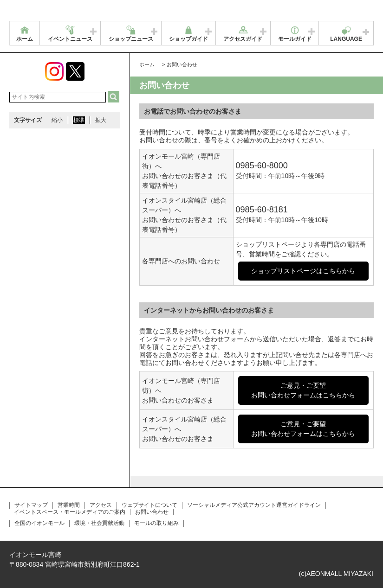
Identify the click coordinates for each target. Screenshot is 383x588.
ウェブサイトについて (149, 505)
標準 (79, 120)
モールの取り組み (156, 523)
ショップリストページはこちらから (303, 271)
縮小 (57, 120)
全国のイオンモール (39, 523)
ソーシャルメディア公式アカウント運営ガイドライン (254, 505)
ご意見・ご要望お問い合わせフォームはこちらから (303, 390)
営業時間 (69, 505)
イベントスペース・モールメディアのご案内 (70, 512)
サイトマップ (31, 505)
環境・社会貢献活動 (99, 523)
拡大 (101, 120)
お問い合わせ (152, 512)
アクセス (101, 505)
